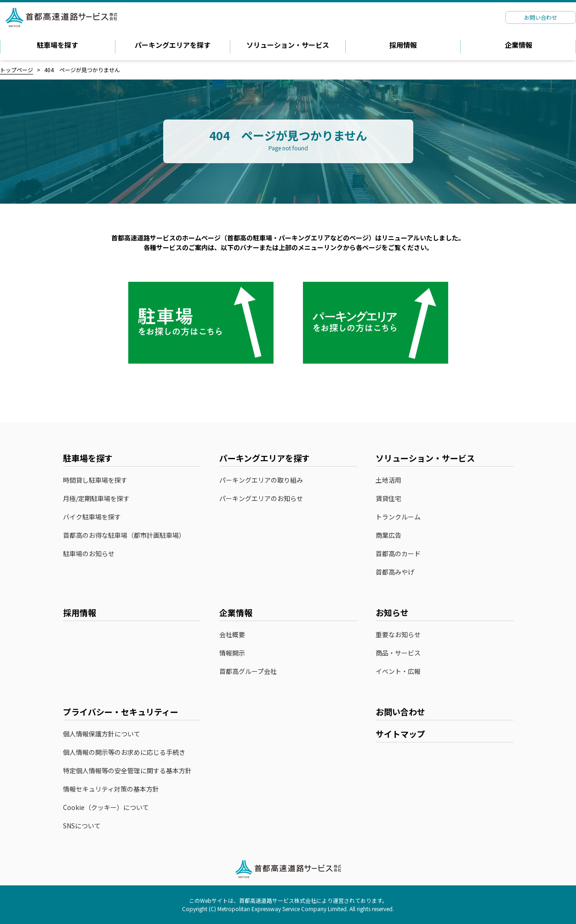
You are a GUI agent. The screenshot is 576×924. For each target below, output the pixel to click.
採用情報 (403, 45)
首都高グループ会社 (248, 671)
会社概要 (232, 635)
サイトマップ (400, 734)
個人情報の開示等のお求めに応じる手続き (124, 752)
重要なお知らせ (398, 635)
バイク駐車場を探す (92, 517)
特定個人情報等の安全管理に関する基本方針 (127, 771)
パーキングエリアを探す (173, 45)
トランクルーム (398, 517)
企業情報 (519, 45)
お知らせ (392, 612)
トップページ (17, 70)
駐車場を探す (57, 45)
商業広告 (388, 535)
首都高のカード (403, 554)
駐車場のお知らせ (89, 554)
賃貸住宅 (388, 499)
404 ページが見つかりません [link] (82, 70)
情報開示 (232, 653)
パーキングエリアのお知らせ (261, 499)
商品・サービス (398, 653)
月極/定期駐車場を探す (96, 499)
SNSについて (82, 826)
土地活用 (388, 480)
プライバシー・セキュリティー (121, 712)
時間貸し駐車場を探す (95, 480)
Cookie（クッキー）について (106, 807)
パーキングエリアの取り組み (261, 480)
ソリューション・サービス (288, 45)
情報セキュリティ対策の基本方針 (111, 789)
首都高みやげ (399, 572)
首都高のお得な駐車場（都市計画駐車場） (124, 535)
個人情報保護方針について (102, 734)
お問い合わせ (400, 712)
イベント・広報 (398, 671)
